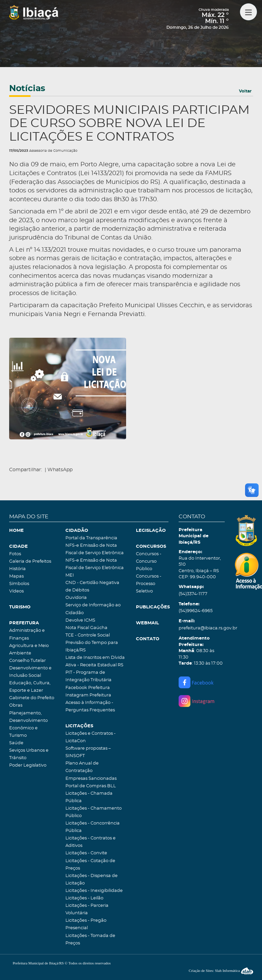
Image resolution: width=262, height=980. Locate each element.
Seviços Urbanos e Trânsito (29, 754)
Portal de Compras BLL (91, 786)
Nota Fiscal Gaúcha (86, 628)
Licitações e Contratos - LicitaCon (90, 737)
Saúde (16, 743)
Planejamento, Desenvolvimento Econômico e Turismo (28, 724)
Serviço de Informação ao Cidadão (93, 609)
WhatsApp (60, 470)
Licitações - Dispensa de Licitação (92, 880)
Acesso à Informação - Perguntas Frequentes (90, 706)
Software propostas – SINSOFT (88, 752)
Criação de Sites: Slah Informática (221, 971)
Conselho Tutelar (27, 661)
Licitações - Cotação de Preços (90, 865)
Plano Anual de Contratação (82, 767)
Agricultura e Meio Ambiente (29, 650)
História (17, 569)
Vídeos (16, 591)
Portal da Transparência (91, 538)
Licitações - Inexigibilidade (94, 891)
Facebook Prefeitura (88, 688)
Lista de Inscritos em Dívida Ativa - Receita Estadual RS (95, 661)
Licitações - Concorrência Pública (93, 827)
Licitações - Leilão (84, 898)
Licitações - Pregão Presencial (86, 924)
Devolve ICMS (80, 620)
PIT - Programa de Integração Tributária (88, 676)
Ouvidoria (76, 598)
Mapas (16, 576)
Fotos (15, 554)
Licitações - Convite (86, 853)
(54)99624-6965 (196, 611)
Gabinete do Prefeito (32, 698)
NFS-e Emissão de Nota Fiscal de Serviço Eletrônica (95, 549)
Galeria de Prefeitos (30, 561)
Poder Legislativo (28, 765)
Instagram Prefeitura (88, 695)
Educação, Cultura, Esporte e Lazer (30, 687)
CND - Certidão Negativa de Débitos (92, 587)
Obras (16, 705)
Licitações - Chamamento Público (94, 812)
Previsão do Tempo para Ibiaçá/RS (92, 647)
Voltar (245, 91)
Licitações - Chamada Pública (89, 797)
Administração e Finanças (27, 634)
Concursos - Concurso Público (149, 561)
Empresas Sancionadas (91, 779)
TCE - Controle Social (88, 635)
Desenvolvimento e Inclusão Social (30, 672)
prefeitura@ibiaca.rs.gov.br (202, 628)
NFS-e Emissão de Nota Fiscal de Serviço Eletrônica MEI (95, 568)
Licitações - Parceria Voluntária (87, 909)
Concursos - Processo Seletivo (149, 584)
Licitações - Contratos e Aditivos (90, 842)
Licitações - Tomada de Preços (90, 940)
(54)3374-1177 (193, 594)
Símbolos (19, 584)
